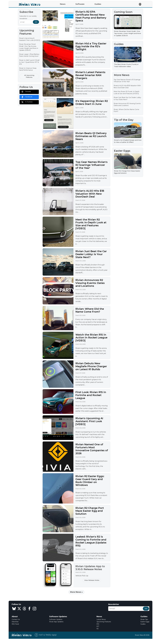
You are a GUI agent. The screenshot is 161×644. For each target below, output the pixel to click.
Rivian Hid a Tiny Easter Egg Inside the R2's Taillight (91, 46)
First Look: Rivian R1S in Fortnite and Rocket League (91, 395)
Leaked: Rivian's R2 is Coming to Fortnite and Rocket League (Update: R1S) (91, 541)
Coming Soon (123, 12)
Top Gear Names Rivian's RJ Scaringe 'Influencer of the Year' (91, 165)
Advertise (15, 622)
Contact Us (16, 619)
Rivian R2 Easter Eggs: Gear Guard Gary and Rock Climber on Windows (90, 481)
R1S (98, 624)
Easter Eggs (122, 151)
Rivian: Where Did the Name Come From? (90, 310)
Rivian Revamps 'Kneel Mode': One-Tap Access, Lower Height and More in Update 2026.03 (29, 47)
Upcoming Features (104, 622)
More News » (76, 592)
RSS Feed (15, 624)
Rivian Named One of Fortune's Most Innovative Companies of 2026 (92, 449)
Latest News (101, 619)
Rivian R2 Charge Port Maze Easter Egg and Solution (90, 511)
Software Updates (56, 619)
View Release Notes (92, 580)
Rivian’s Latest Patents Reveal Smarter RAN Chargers (90, 75)
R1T (98, 626)
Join (36, 22)
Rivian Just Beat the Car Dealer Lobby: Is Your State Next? (91, 254)
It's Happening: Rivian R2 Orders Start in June (92, 102)
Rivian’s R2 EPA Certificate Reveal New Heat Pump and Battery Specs (91, 16)
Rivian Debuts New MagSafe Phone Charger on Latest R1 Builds (91, 366)
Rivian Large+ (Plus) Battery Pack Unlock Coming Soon (29, 55)
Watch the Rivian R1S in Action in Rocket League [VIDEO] (91, 338)
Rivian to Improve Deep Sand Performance (28, 69)
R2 (97, 629)
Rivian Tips (144, 619)
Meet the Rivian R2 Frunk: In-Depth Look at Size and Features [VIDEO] (91, 224)
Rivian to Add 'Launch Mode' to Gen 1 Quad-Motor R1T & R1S (29, 62)
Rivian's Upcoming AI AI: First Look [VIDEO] (30, 39)
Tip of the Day (124, 120)
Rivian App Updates (56, 622)
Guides (119, 44)
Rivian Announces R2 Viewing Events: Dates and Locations (90, 283)
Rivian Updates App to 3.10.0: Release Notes (90, 568)
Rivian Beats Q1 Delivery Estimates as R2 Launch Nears (91, 136)
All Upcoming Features (29, 76)
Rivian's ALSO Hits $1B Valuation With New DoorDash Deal (90, 194)
